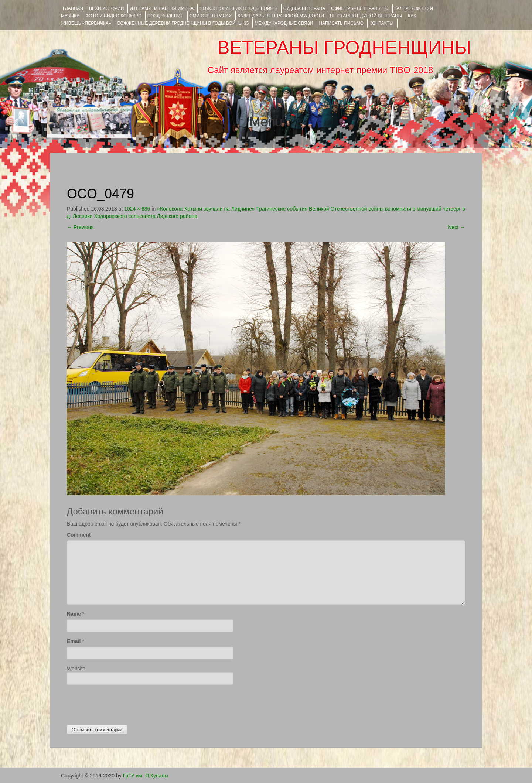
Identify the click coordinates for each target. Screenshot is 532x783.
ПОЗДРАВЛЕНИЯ (166, 16)
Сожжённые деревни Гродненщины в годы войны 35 (183, 23)
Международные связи (284, 23)
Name (74, 614)
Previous (80, 227)
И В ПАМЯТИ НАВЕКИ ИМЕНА (162, 8)
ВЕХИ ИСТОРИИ (106, 8)
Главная (73, 8)
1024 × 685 (137, 209)
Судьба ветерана (304, 8)
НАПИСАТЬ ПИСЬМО (341, 23)
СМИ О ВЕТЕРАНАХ (211, 16)
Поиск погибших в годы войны (238, 8)
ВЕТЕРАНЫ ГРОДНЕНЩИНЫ (344, 48)
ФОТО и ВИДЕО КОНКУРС (113, 16)
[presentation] (123, 703)
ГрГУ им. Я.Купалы (146, 776)
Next (456, 227)
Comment (79, 535)
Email (74, 641)
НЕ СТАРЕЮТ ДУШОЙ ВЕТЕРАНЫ (366, 16)
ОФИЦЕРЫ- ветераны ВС (360, 8)
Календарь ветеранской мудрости (281, 16)
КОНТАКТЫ (381, 23)
